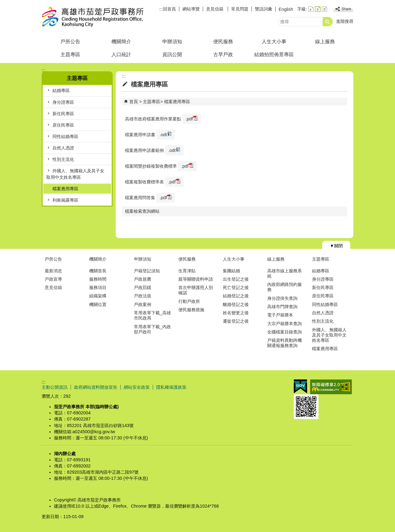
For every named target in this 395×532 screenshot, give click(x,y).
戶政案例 (143, 304)
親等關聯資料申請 (196, 279)
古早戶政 (223, 54)
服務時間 (98, 279)
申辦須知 (172, 42)
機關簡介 (121, 42)
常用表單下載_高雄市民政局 (152, 315)
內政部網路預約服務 (285, 287)
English (286, 9)
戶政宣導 (53, 279)
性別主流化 (63, 159)
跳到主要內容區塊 (3, 3)
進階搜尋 (345, 21)
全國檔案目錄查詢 (285, 332)
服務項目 (98, 287)
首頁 (134, 102)
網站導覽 (191, 9)
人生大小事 (274, 42)
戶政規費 (143, 279)
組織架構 (98, 296)
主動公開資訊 (55, 387)
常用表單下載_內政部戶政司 (152, 329)
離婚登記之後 (236, 304)
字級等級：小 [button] (311, 9)
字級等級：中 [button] (318, 9)
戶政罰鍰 (143, 287)
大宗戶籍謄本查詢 (285, 324)
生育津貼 (187, 271)
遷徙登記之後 (236, 321)
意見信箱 (215, 9)
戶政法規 (143, 296)
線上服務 (325, 42)
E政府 (300, 386)
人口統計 (121, 54)
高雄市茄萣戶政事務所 (94, 17)
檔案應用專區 (65, 189)
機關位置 (98, 304)
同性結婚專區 (65, 136)
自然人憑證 (63, 148)
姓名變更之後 (236, 313)
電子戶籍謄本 (280, 315)
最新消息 (53, 271)
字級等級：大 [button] (324, 9)
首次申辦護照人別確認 (196, 290)
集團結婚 (231, 271)
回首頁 (169, 9)
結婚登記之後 (236, 296)
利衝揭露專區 (65, 200)
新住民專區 (63, 114)
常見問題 (240, 9)
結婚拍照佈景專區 (274, 54)
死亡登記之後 (236, 287)
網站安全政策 (137, 387)
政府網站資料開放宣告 (96, 387)
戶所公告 (70, 42)
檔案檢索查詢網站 (142, 211)
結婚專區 (61, 90)
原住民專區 (63, 125)
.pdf (192, 118)
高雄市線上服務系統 (285, 273)
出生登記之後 (236, 279)
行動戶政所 (189, 301)
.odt (166, 134)
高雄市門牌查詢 (282, 307)
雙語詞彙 (264, 9)
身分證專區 (63, 102)
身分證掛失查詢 (282, 298)
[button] (328, 22)
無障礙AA (331, 387)
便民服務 (223, 42)
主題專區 (70, 54)
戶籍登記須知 (147, 271)
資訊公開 (172, 54)
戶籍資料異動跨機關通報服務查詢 (285, 343)
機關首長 (98, 271)
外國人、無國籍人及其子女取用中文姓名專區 (75, 174)
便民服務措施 (191, 310)
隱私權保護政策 (171, 387)
